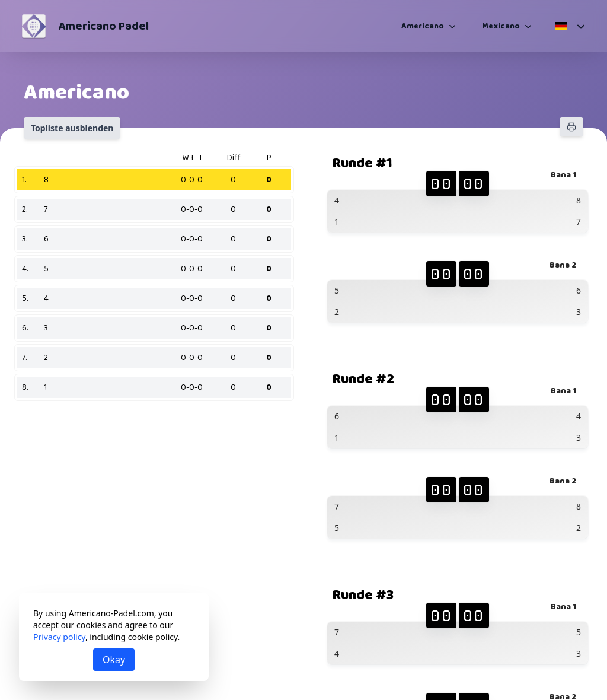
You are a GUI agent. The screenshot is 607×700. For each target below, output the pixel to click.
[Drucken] (571, 127)
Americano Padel (103, 26)
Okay (114, 660)
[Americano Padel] (34, 26)
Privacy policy (59, 637)
